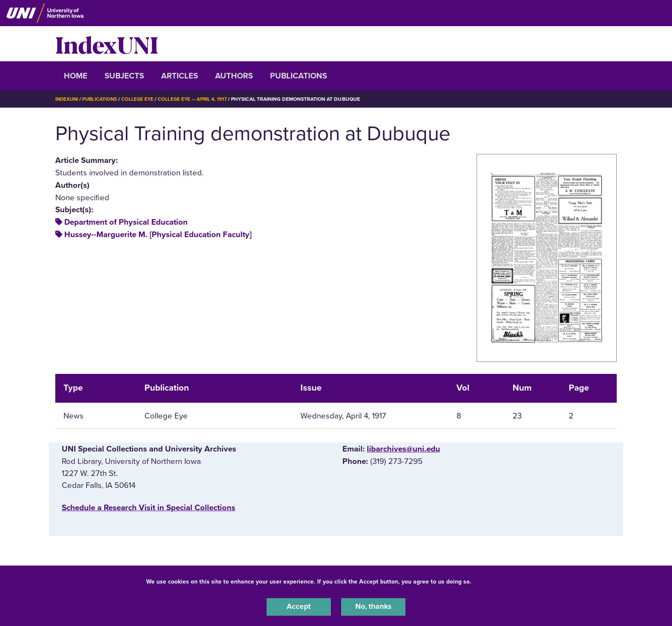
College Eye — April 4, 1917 (197, 99)
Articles (180, 76)
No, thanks (373, 606)
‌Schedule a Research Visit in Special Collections (148, 508)
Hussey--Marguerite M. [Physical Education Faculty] (158, 235)
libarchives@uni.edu (403, 449)
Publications (298, 76)
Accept (299, 606)
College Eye (141, 99)
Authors (234, 76)
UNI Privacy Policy (500, 580)
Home (76, 76)
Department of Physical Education (126, 222)
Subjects (124, 76)
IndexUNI (107, 44)
